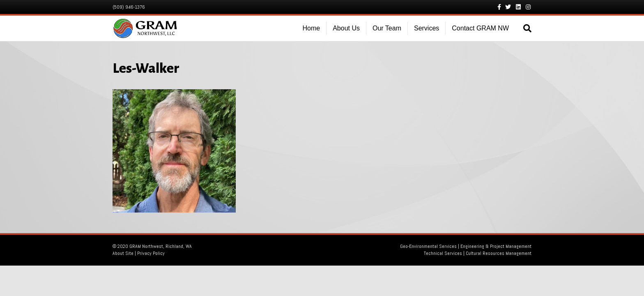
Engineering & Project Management (496, 246)
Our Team (387, 28)
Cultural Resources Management (499, 253)
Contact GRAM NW (480, 28)
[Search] (523, 28)
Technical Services (443, 253)
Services (427, 28)
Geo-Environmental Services (428, 246)
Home (312, 28)
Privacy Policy (151, 253)
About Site (123, 253)
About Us (346, 28)
